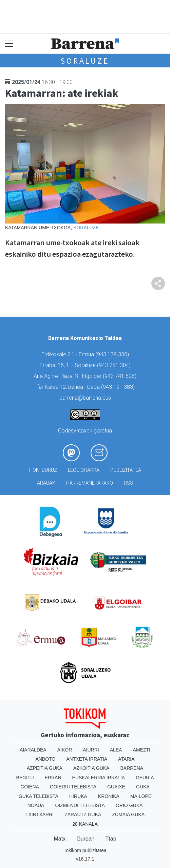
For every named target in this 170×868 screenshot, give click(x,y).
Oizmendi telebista (80, 805)
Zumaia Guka (128, 814)
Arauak (46, 483)
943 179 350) (113, 354)
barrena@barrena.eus (85, 398)
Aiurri (91, 750)
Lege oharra (84, 470)
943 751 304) (115, 365)
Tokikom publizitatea (85, 850)
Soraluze (85, 61)
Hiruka (78, 796)
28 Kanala (85, 824)
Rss (128, 483)
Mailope (141, 796)
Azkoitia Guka (91, 768)
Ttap (111, 839)
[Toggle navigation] (9, 44)
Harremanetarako (90, 483)
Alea (116, 750)
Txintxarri (40, 814)
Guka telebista (39, 796)
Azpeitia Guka (45, 768)
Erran (53, 778)
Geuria (145, 778)
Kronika (109, 796)
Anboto (45, 759)
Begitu (25, 778)
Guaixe (116, 787)
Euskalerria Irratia (99, 778)
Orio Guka (129, 805)
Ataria (126, 759)
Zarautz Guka (83, 814)
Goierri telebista (73, 787)
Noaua (36, 805)
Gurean (85, 839)
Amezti (142, 750)
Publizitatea (126, 470)
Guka (143, 787)
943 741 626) (120, 376)
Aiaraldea (33, 750)
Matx (60, 839)
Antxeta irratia (87, 759)
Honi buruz (43, 470)
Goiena (30, 787)
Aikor (65, 750)
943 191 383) (119, 387)
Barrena (132, 768)
